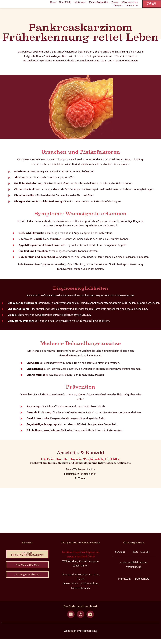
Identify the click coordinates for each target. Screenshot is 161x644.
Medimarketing (89, 636)
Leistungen (80, 3)
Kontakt (118, 6)
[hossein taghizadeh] (80, 515)
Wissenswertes (130, 3)
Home (53, 3)
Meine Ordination (99, 3)
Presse (115, 3)
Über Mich (65, 3)
